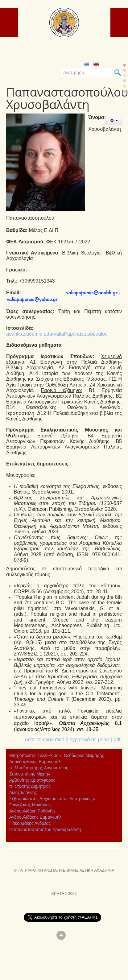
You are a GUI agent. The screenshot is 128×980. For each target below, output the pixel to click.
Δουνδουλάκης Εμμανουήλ (35, 762)
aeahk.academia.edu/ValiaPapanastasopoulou (57, 334)
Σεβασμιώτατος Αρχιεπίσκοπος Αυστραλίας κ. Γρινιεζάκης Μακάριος (53, 802)
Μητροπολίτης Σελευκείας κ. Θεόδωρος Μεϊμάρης (57, 755)
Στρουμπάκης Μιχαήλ (30, 774)
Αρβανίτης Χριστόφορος (32, 780)
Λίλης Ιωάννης (23, 792)
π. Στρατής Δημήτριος (30, 786)
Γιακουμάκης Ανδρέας (30, 823)
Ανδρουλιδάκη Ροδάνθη (32, 811)
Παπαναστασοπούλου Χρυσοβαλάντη (45, 829)
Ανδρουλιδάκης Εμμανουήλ (35, 817)
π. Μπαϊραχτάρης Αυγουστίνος (39, 768)
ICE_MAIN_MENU (120, 15)
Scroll (61, 935)
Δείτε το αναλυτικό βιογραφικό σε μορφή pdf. (73, 740)
